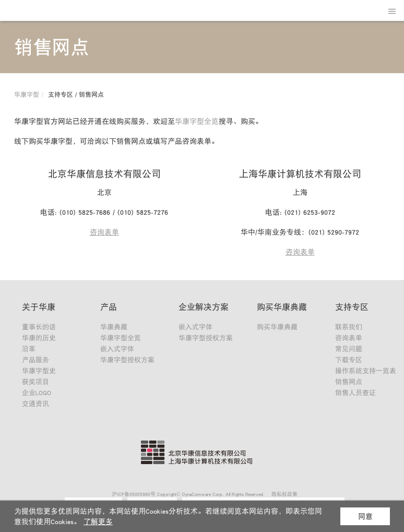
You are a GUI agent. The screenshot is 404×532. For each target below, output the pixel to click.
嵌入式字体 (117, 349)
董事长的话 (39, 327)
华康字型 (27, 95)
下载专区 (349, 360)
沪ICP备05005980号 (134, 494)
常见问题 (349, 349)
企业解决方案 (204, 307)
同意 (365, 516)
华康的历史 (39, 338)
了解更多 (98, 522)
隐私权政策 (284, 494)
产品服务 (35, 360)
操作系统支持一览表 (366, 371)
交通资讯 (35, 404)
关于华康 (39, 307)
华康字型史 (39, 371)
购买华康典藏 (282, 307)
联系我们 (349, 327)
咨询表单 (104, 232)
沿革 (29, 349)
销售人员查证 (355, 393)
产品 (109, 307)
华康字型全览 (197, 121)
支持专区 (352, 307)
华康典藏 (114, 327)
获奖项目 (35, 382)
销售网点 (349, 382)
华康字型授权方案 (127, 360)
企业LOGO (37, 393)
